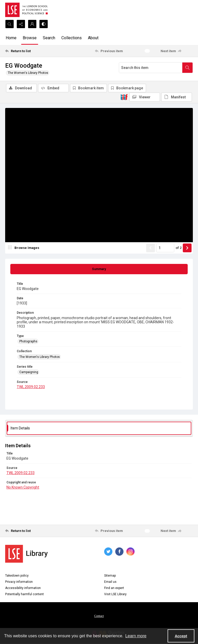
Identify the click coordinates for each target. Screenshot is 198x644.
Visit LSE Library (115, 595)
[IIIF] (124, 97)
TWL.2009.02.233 (31, 388)
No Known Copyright (23, 488)
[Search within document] (187, 68)
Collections (72, 38)
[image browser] (24, 248)
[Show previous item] (151, 248)
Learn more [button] (136, 636)
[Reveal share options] (21, 24)
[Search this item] (151, 68)
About (93, 38)
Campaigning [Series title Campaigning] (29, 373)
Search (49, 38)
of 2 (179, 248)
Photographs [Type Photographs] (28, 342)
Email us (110, 582)
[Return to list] (30, 51)
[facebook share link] (119, 552)
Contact (99, 616)
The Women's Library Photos (28, 73)
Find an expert (114, 588)
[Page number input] (165, 248)
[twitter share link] (108, 552)
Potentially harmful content (24, 595)
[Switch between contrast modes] (44, 24)
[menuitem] (99, 616)
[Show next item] (187, 248)
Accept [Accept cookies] (181, 636)
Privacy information (19, 582)
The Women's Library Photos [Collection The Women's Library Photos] (40, 357)
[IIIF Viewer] (145, 97)
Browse (30, 38)
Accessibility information (23, 588)
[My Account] (32, 24)
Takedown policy (17, 576)
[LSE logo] (26, 10)
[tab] (99, 270)
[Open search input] (10, 24)
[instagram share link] (130, 552)
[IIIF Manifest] (177, 97)
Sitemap (110, 576)
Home (11, 38)
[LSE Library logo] (26, 554)
